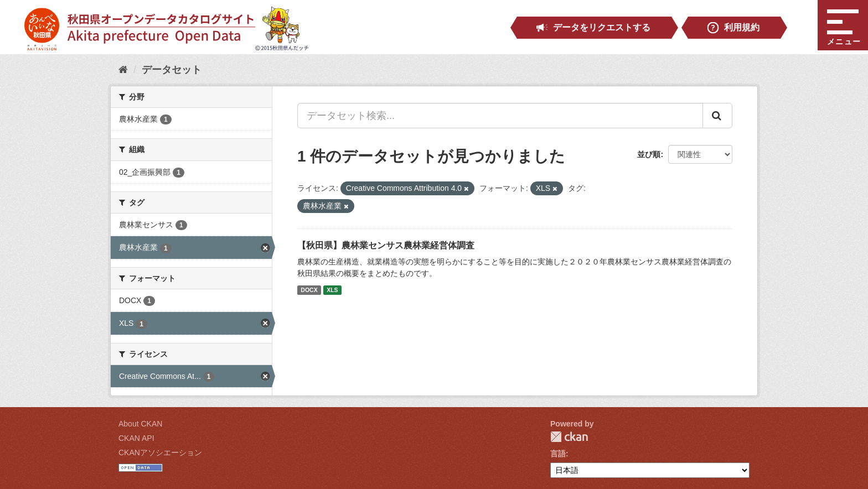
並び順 (649, 154)
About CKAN (140, 424)
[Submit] (717, 116)
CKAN (569, 437)
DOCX (309, 290)
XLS (332, 290)
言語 (558, 454)
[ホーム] (123, 70)
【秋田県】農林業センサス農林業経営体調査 (386, 245)
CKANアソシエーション (160, 452)
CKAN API (136, 438)
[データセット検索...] (500, 116)
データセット (172, 70)
